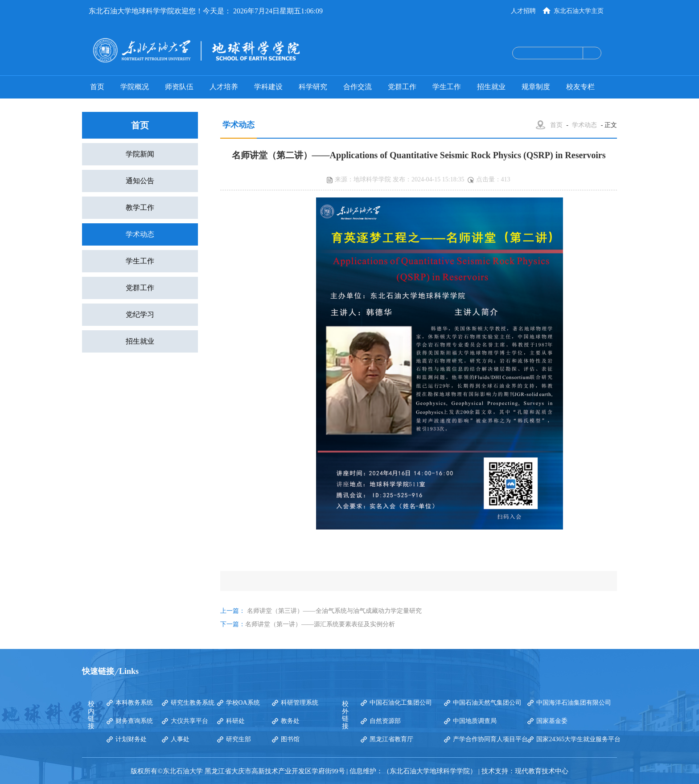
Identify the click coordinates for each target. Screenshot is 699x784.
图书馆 (290, 739)
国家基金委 (552, 721)
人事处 (180, 739)
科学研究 (313, 87)
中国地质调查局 (475, 721)
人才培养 (224, 87)
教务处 (290, 721)
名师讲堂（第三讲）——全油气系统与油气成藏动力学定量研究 (334, 611)
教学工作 (140, 207)
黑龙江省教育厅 (391, 739)
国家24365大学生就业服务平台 (578, 739)
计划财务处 (131, 739)
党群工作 (402, 87)
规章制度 (536, 87)
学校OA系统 (243, 703)
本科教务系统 (134, 703)
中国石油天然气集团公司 (487, 703)
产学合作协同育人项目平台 (490, 739)
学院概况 (135, 87)
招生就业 (491, 87)
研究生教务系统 (193, 703)
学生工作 (447, 87)
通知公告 (140, 181)
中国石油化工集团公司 (401, 703)
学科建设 (268, 87)
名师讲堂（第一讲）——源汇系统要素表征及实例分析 (320, 624)
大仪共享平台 (189, 721)
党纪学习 (140, 314)
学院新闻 (140, 154)
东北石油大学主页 (579, 11)
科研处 (235, 721)
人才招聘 (523, 11)
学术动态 (140, 234)
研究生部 (238, 739)
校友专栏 (580, 87)
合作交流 (358, 87)
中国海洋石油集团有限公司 (574, 703)
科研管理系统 (300, 703)
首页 (97, 87)
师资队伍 (179, 87)
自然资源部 (385, 721)
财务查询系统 (134, 721)
